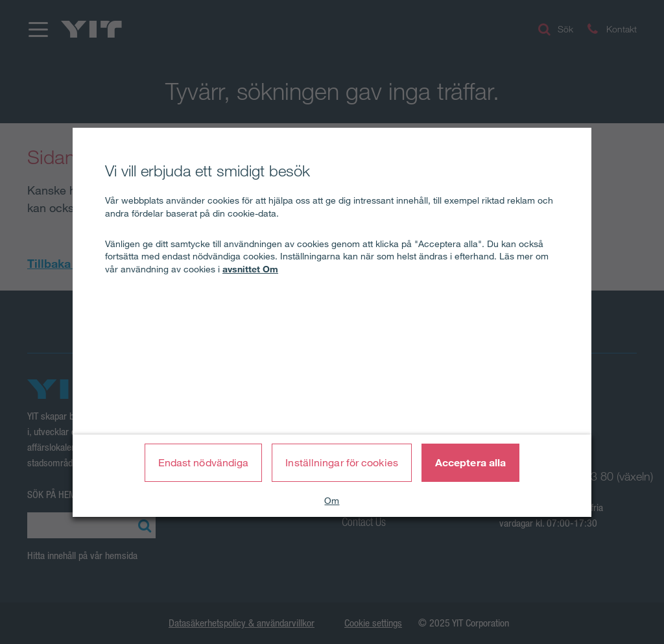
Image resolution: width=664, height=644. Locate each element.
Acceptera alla (470, 462)
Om (332, 501)
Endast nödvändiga (204, 462)
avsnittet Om (250, 269)
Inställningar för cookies (342, 462)
